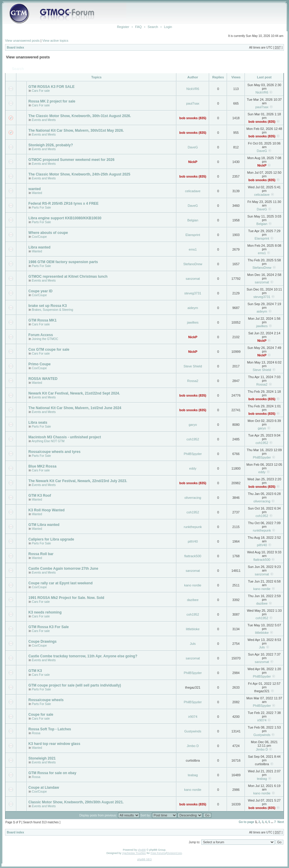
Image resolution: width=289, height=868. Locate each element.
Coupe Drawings (42, 642)
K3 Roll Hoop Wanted (46, 510)
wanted (34, 189)
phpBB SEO (145, 859)
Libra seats (38, 423)
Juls (193, 644)
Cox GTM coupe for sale (49, 350)
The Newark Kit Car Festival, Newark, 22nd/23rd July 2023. (78, 481)
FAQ (139, 27)
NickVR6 (193, 89)
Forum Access (41, 335)
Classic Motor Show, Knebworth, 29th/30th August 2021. (76, 802)
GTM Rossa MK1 (42, 320)
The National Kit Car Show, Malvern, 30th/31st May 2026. (76, 131)
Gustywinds (193, 731)
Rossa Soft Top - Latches (50, 729)
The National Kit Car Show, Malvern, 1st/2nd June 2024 (75, 408)
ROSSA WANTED (43, 379)
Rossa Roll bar (41, 554)
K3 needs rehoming (45, 612)
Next (281, 822)
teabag (193, 775)
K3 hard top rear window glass (54, 744)
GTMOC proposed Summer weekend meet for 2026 (71, 160)
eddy (193, 468)
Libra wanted (39, 247)
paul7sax (193, 103)
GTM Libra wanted (44, 525)
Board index (15, 48)
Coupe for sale (41, 715)
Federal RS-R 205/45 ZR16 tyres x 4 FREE (63, 204)
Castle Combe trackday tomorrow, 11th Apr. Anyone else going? (83, 656)
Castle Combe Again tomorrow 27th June (63, 569)
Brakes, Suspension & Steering (52, 310)
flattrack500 (193, 556)
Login (168, 27)
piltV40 (193, 541)
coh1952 (193, 439)
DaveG (193, 147)
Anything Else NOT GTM (48, 441)
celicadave (193, 191)
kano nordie (193, 585)
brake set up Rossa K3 (48, 306)
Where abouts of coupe (48, 233)
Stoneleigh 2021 (42, 758)
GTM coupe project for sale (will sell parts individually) (75, 685)
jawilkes (193, 322)
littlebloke (193, 629)
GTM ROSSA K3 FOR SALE (51, 87)
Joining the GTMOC (45, 339)
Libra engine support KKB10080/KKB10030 (65, 218)
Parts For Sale (41, 208)
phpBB (142, 850)
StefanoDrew (193, 264)
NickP (193, 162)
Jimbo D (193, 746)
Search (153, 27)
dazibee (193, 600)
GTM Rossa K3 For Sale (48, 627)
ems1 (193, 249)
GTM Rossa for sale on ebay (52, 773)
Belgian (193, 220)
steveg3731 (193, 293)
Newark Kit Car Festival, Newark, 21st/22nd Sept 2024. (74, 393)
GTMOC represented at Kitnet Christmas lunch (68, 277)
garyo (193, 425)
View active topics (55, 41)
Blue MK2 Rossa (42, 466)
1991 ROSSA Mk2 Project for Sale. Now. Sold (66, 598)
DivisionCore (174, 853)
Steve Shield (193, 366)
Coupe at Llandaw (44, 788)
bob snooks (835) (193, 118)
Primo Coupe (39, 364)
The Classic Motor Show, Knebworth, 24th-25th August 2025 (79, 174)
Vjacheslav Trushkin (134, 853)
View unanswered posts (22, 41)
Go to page (246, 822)
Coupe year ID (40, 291)
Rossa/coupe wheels (46, 700)
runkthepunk (193, 527)
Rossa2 (193, 381)
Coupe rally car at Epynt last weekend (60, 583)
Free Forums (158, 853)
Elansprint (193, 235)
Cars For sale (41, 91)
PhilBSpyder (193, 454)
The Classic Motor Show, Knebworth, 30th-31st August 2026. (80, 116)
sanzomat (193, 279)
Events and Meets (44, 120)
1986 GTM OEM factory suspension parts (63, 262)
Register (123, 27)
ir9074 (193, 717)
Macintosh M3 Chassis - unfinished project (65, 437)
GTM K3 (35, 671)
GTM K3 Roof (40, 496)
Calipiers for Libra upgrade (51, 539)
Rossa (36, 733)
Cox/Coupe (39, 237)
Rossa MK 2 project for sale (52, 101)
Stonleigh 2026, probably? (51, 145)
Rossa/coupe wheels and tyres (54, 452)
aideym (193, 308)
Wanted (37, 193)
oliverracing (193, 498)
